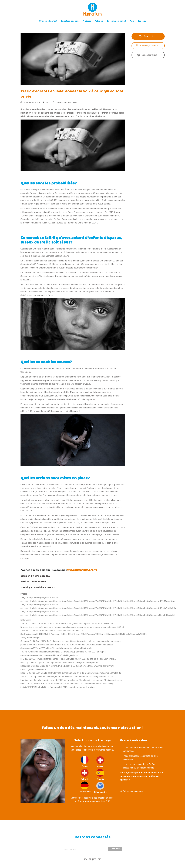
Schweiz (85, 775)
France (85, 762)
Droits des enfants (70, 102)
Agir (132, 21)
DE (99, 859)
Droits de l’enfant (48, 21)
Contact (142, 21)
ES (95, 859)
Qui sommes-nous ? (116, 21)
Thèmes (87, 21)
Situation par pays (70, 21)
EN (86, 859)
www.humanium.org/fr (82, 570)
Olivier (48, 102)
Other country (100, 787)
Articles (99, 21)
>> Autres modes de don (131, 791)
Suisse (100, 762)
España (100, 775)
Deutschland (85, 787)
